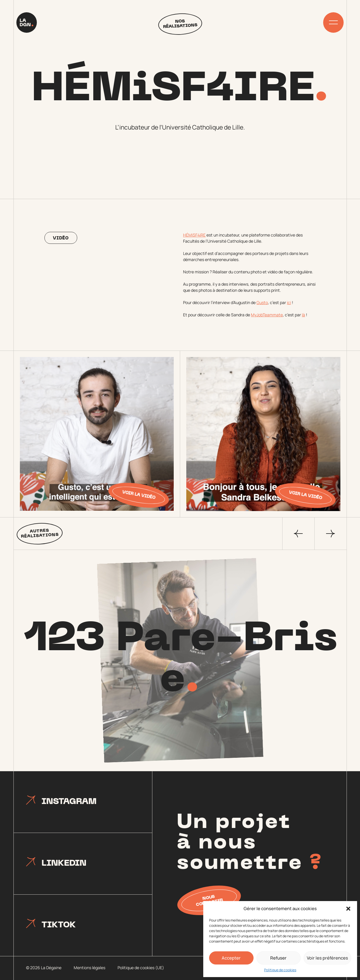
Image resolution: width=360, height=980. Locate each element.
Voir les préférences (327, 958)
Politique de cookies (280, 970)
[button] (348, 909)
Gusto (262, 302)
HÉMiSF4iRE (194, 235)
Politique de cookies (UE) (141, 968)
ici (289, 302)
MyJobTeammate (267, 315)
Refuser (278, 958)
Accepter (231, 958)
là (303, 315)
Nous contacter (210, 901)
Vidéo (61, 238)
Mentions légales (89, 968)
